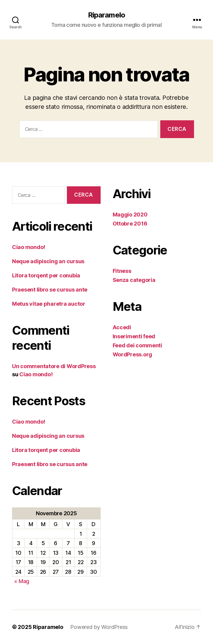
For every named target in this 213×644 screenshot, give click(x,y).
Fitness (122, 271)
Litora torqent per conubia (46, 275)
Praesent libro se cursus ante (50, 290)
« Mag (22, 581)
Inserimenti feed (134, 336)
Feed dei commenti (137, 345)
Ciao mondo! (29, 247)
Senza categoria (134, 280)
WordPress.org (133, 354)
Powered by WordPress (99, 627)
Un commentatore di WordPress (54, 366)
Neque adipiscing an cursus (48, 261)
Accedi (122, 327)
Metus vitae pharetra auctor (49, 304)
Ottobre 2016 (130, 224)
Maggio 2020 (130, 215)
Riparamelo (106, 15)
